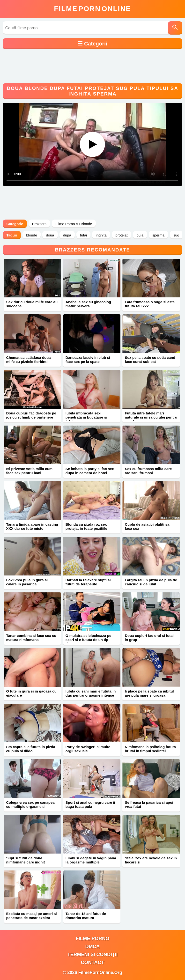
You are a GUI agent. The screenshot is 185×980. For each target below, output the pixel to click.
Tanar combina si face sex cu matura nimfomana (31, 638)
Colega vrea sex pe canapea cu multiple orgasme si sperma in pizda (30, 807)
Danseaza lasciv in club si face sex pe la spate (88, 360)
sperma (158, 235)
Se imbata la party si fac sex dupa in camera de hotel (90, 471)
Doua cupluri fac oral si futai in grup (149, 638)
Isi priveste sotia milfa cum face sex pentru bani (29, 471)
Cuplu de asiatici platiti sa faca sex (147, 526)
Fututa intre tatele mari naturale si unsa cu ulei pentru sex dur (151, 417)
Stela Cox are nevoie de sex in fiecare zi (151, 860)
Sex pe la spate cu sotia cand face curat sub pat (150, 360)
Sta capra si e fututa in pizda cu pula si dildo (31, 749)
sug (176, 235)
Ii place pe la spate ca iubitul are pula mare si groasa (149, 693)
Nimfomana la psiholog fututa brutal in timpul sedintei (150, 749)
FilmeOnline (92, 9)
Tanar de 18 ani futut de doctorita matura (86, 916)
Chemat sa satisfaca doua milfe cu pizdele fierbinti (28, 360)
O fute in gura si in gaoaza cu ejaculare (31, 693)
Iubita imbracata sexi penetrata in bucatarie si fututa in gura (86, 417)
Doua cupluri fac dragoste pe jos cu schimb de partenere (31, 415)
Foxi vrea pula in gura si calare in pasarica (27, 582)
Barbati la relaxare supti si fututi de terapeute (88, 582)
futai (83, 235)
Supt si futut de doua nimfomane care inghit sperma (25, 862)
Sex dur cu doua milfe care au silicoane (32, 304)
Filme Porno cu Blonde (74, 224)
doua (50, 235)
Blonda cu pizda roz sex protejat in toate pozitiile (86, 526)
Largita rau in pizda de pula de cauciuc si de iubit (151, 582)
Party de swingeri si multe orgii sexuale (88, 749)
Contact (92, 962)
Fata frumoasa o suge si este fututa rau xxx (150, 304)
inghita (101, 235)
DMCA (92, 946)
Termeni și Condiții (93, 954)
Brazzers (39, 224)
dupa (67, 235)
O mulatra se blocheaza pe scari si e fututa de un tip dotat (88, 640)
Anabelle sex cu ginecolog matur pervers (88, 304)
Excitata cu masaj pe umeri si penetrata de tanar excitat (31, 916)
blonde (32, 235)
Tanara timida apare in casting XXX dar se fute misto (32, 526)
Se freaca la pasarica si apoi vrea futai (149, 804)
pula (140, 235)
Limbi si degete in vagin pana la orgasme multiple (91, 860)
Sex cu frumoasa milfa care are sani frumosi (148, 471)
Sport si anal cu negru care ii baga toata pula (90, 804)
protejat (122, 235)
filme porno (92, 938)
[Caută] (175, 28)
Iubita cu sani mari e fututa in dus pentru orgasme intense (91, 693)
